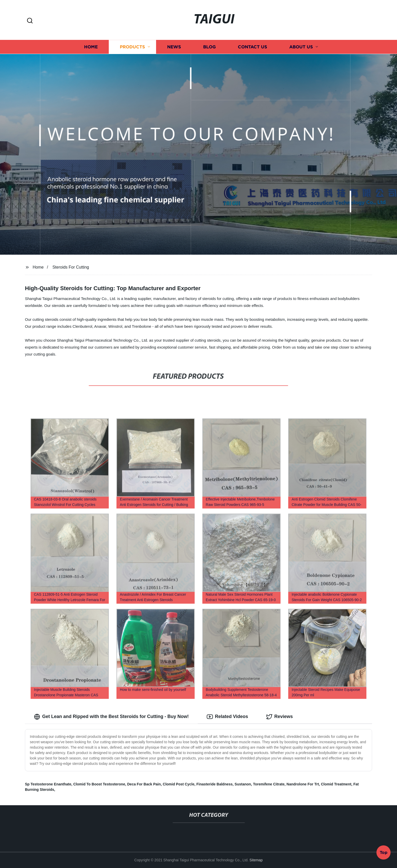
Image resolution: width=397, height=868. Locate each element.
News (174, 47)
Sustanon (243, 784)
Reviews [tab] (279, 717)
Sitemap (256, 860)
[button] (30, 21)
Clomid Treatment (336, 784)
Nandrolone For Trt (303, 784)
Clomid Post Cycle (179, 784)
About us (301, 47)
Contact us (252, 47)
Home (91, 47)
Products (132, 47)
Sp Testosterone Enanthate (48, 784)
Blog (209, 47)
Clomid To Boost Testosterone (99, 784)
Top (384, 854)
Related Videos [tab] (227, 717)
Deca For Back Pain (144, 784)
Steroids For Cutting (71, 267)
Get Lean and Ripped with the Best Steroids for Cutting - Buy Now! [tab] (111, 717)
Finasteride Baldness (215, 784)
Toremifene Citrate (269, 784)
